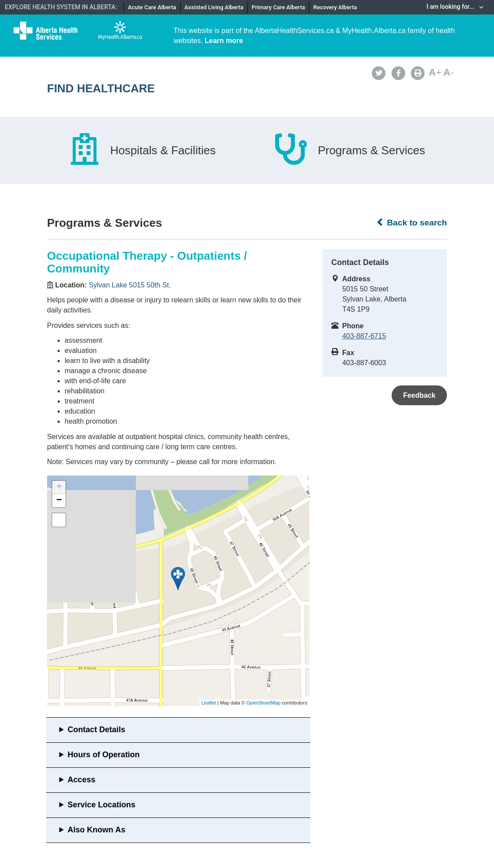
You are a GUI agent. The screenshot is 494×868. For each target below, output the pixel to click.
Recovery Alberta (335, 7)
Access (82, 780)
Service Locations (102, 805)
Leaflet (209, 703)
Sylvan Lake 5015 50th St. (130, 285)
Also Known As (96, 830)
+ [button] (59, 487)
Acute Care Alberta (152, 7)
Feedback (419, 395)
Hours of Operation (104, 755)
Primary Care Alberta (278, 7)
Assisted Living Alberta (214, 7)
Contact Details (96, 730)
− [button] (59, 501)
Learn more (224, 41)
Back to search (412, 222)
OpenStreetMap (263, 703)
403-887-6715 (364, 336)
